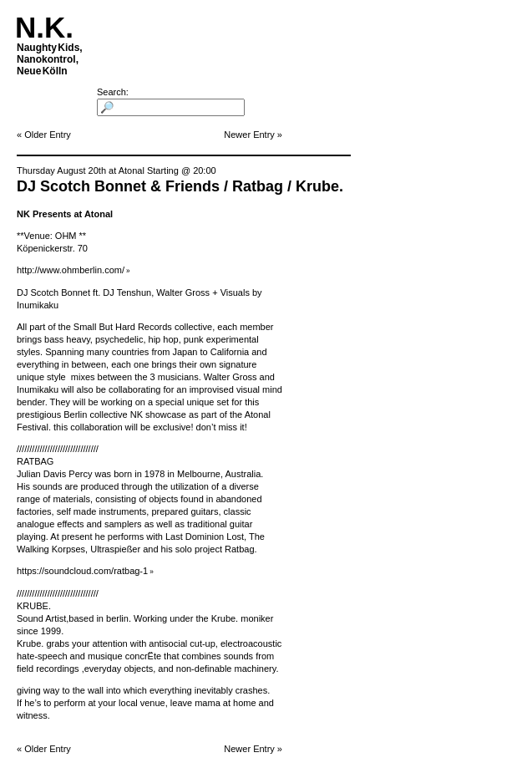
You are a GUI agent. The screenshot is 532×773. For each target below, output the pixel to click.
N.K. (44, 27)
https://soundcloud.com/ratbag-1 (82, 571)
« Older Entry (44, 135)
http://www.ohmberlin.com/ (71, 270)
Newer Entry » (253, 135)
